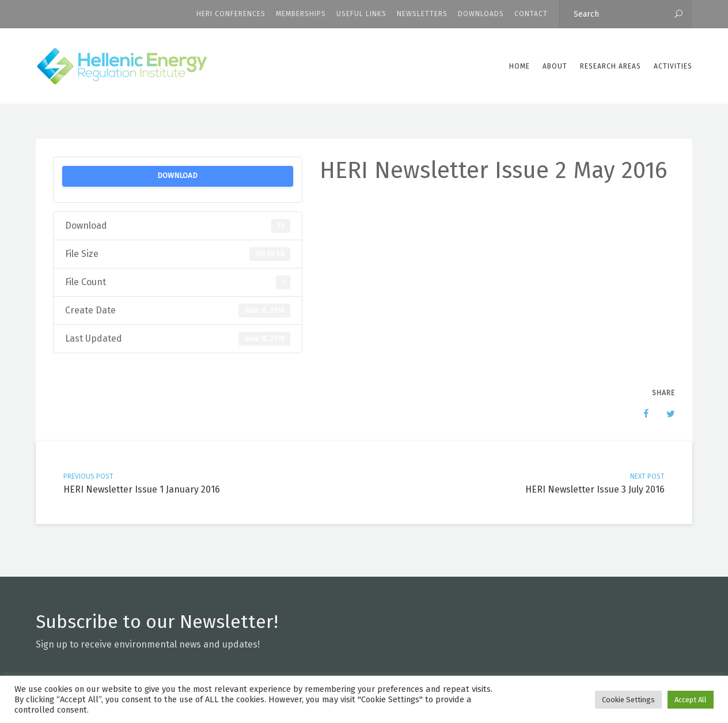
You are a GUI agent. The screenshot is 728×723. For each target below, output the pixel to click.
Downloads (481, 14)
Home (520, 66)
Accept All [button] (691, 700)
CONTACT (531, 14)
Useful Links (361, 14)
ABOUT (555, 66)
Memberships (301, 14)
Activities (673, 66)
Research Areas (611, 66)
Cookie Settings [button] (628, 700)
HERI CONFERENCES (231, 14)
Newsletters (422, 14)
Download (177, 176)
